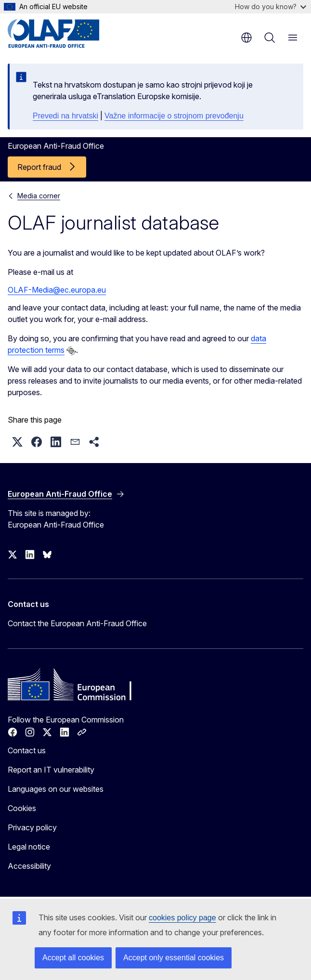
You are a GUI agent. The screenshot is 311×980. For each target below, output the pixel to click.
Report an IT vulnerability (51, 770)
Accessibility (29, 866)
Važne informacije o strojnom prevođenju (174, 116)
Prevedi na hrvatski (65, 116)
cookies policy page (182, 918)
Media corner (39, 196)
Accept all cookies (73, 958)
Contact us (27, 750)
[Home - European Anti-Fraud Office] (66, 34)
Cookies (22, 808)
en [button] (246, 38)
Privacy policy (32, 827)
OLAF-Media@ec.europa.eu (57, 290)
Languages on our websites (56, 789)
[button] (17, 442)
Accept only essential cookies (174, 958)
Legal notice (29, 847)
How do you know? (271, 6)
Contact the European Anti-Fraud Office (77, 623)
